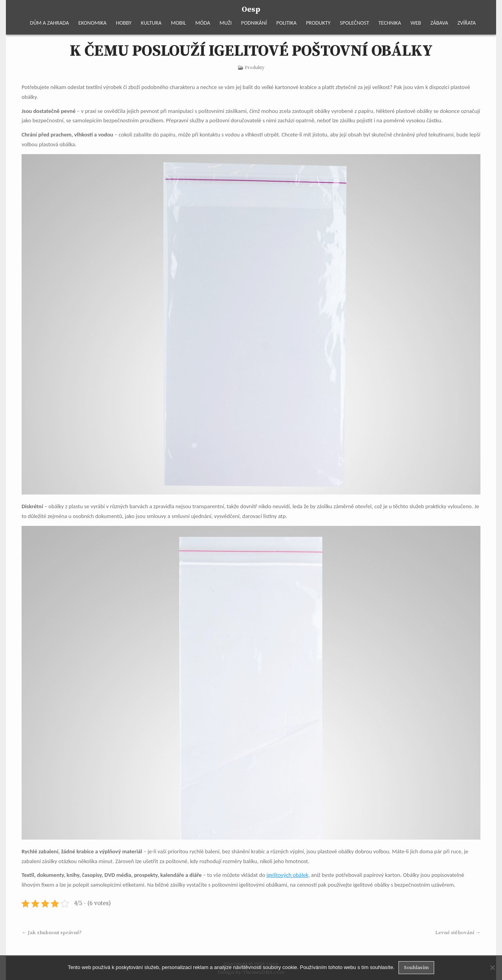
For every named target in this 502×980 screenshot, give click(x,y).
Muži (226, 23)
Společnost (355, 23)
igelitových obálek (287, 875)
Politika (286, 23)
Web (416, 23)
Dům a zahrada (49, 23)
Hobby (124, 23)
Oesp (251, 10)
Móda (203, 23)
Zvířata (467, 23)
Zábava (439, 23)
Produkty (318, 23)
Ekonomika (93, 23)
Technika (390, 23)
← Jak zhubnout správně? (52, 933)
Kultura (151, 23)
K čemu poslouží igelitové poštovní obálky (251, 51)
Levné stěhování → (458, 933)
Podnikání (254, 23)
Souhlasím (416, 967)
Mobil (178, 23)
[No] (492, 967)
